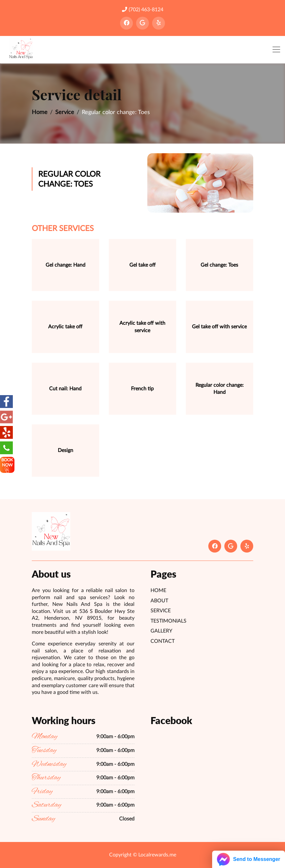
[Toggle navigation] (276, 50)
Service (65, 112)
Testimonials (168, 621)
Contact (163, 641)
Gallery (161, 631)
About (159, 601)
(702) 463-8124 (143, 9)
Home (40, 112)
